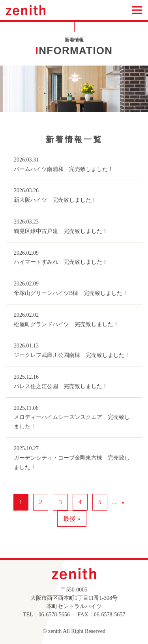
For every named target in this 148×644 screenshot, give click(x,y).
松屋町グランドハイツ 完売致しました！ (66, 324)
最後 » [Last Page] (72, 519)
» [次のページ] (123, 502)
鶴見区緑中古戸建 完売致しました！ (61, 231)
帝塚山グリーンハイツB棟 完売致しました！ (71, 293)
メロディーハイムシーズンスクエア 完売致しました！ (72, 422)
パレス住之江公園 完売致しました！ (61, 386)
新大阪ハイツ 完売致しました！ (55, 200)
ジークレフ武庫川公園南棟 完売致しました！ (72, 355)
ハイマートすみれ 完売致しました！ (61, 262)
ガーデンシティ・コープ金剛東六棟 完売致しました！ (72, 463)
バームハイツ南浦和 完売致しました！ (64, 169)
